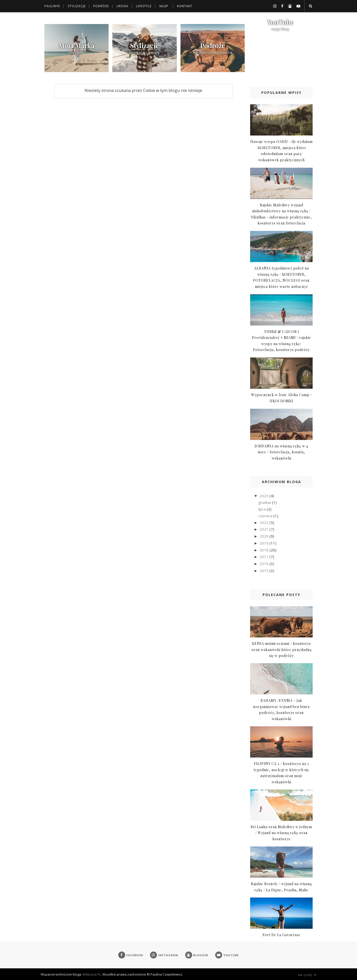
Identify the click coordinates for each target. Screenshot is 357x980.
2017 (265, 557)
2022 (265, 522)
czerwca (266, 516)
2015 (265, 571)
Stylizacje (77, 6)
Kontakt (185, 6)
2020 (265, 536)
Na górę (307, 975)
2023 (265, 496)
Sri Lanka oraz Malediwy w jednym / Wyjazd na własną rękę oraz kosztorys (281, 833)
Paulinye (52, 6)
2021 (265, 529)
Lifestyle (144, 6)
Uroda (122, 6)
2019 (265, 543)
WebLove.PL (92, 974)
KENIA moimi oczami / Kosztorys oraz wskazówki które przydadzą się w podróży (282, 650)
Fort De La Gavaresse (282, 935)
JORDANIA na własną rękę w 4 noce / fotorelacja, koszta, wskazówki (281, 452)
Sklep (164, 6)
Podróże (101, 6)
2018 (265, 550)
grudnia (265, 502)
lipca (263, 509)
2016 (265, 564)
